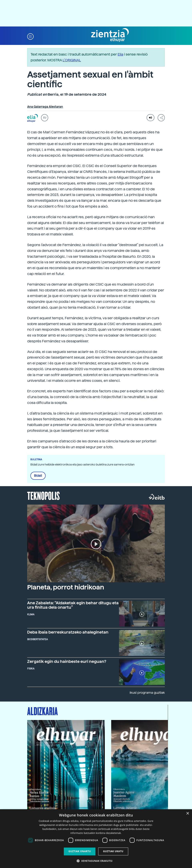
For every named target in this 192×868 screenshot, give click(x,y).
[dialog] (96, 839)
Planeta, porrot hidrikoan (66, 587)
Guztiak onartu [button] (80, 851)
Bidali (38, 476)
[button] (30, 36)
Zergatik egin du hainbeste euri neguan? (67, 661)
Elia (120, 54)
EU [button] (45, 118)
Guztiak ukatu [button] (113, 851)
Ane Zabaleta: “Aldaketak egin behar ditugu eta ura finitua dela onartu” (73, 605)
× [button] (187, 814)
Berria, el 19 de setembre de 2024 (67, 94)
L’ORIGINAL (72, 60)
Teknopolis (43, 495)
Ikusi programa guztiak (147, 693)
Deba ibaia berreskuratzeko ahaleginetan (68, 632)
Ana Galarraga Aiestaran (45, 107)
